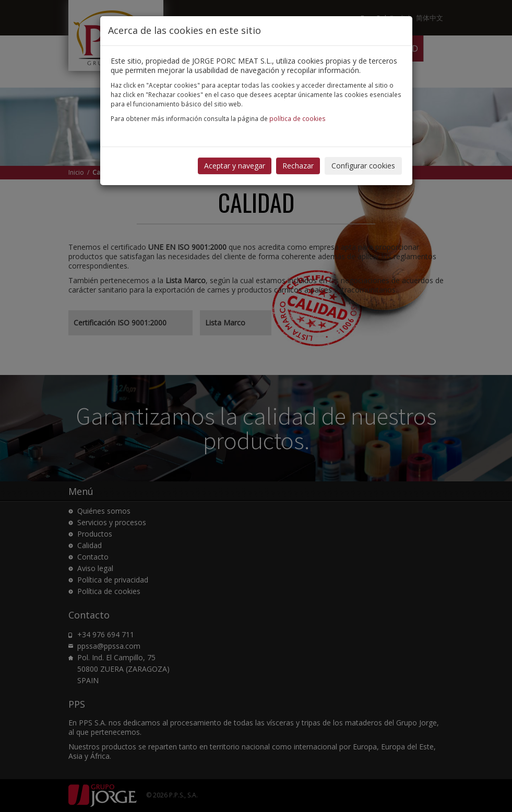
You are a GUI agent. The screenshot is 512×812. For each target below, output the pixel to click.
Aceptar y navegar (235, 166)
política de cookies (297, 118)
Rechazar (298, 166)
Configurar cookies (363, 166)
